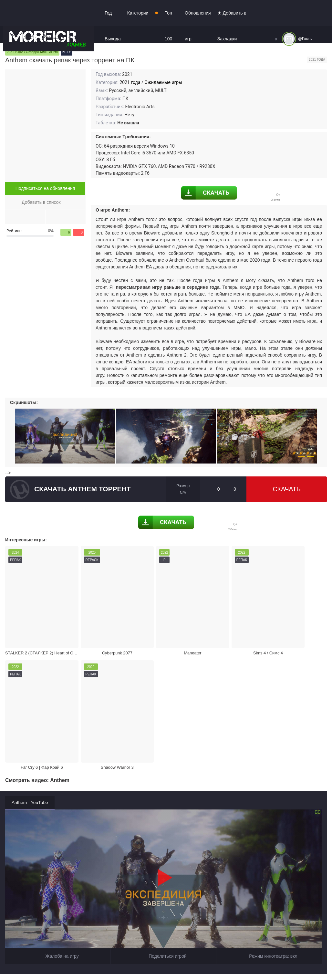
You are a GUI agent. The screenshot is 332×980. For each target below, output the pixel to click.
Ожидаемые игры (163, 82)
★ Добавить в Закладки (232, 26)
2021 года (130, 82)
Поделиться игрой (163, 810)
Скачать (286, 489)
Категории (138, 13)
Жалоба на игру (58, 810)
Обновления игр (198, 26)
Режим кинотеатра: (269, 810)
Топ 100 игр (168, 39)
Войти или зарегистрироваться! (198, 962)
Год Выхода (113, 26)
